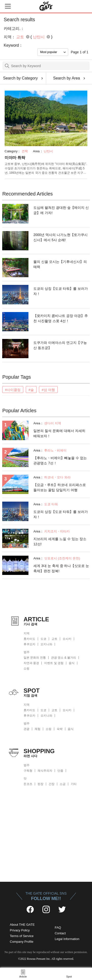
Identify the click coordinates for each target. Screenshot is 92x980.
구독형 (28, 771)
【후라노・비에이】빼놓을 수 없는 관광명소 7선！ (60, 461)
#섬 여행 (48, 390)
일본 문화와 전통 (35, 658)
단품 (60, 771)
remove (28, 37)
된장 (40, 784)
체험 (38, 729)
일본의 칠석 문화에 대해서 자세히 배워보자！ (59, 433)
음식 (72, 663)
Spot (69, 977)
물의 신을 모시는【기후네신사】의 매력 (60, 264)
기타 (74, 784)
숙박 (60, 729)
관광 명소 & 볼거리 (64, 658)
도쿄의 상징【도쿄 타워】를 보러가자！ (61, 291)
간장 (52, 784)
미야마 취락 (15, 158)
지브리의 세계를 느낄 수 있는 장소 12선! (60, 541)
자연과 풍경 (31, 663)
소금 (63, 784)
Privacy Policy (20, 930)
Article (23, 977)
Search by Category (20, 78)
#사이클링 (13, 390)
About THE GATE (22, 925)
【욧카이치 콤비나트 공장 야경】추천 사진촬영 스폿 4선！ (61, 318)
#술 (31, 390)
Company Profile (22, 942)
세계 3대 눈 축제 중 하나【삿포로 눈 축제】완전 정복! (61, 568)
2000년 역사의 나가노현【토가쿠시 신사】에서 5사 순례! (60, 237)
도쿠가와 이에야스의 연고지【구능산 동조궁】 (60, 345)
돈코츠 (28, 784)
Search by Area (67, 78)
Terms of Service (22, 936)
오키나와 (46, 644)
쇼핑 (26, 668)
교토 (54, 639)
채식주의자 (45, 771)
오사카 (67, 639)
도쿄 (43, 639)
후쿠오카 (29, 644)
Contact (60, 933)
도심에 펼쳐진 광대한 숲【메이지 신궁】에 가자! (61, 210)
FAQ (58, 928)
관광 (26, 729)
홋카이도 (29, 639)
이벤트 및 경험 (54, 663)
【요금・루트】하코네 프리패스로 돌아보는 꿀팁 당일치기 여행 (60, 487)
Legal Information (67, 939)
